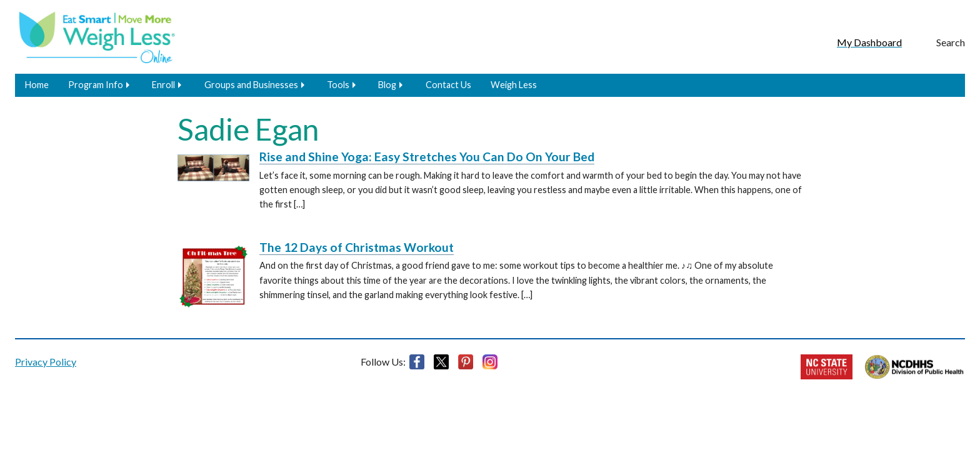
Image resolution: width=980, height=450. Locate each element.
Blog (387, 85)
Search (951, 42)
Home (37, 85)
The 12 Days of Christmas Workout (357, 247)
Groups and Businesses (251, 85)
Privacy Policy (46, 362)
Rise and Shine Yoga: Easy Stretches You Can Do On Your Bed (427, 157)
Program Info (96, 85)
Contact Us (448, 85)
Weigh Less (514, 85)
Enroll (163, 85)
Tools (338, 85)
